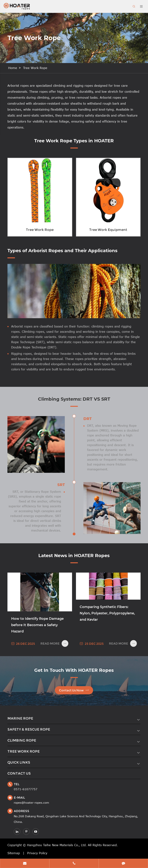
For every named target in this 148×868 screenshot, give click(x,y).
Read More (54, 643)
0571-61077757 (26, 789)
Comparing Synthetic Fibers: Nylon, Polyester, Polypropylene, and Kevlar (107, 613)
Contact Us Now (74, 690)
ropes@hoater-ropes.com (31, 803)
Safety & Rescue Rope (29, 729)
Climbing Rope (22, 740)
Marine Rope (20, 718)
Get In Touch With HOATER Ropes (74, 670)
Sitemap (14, 853)
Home (13, 68)
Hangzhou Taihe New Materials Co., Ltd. (57, 845)
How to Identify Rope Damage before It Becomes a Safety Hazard (37, 625)
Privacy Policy (37, 853)
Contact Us (19, 773)
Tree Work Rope (35, 68)
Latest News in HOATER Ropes (74, 556)
